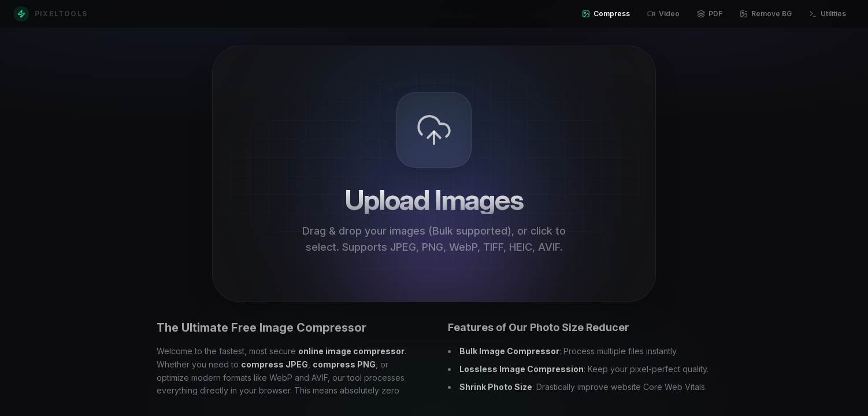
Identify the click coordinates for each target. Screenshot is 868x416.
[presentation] (434, 174)
